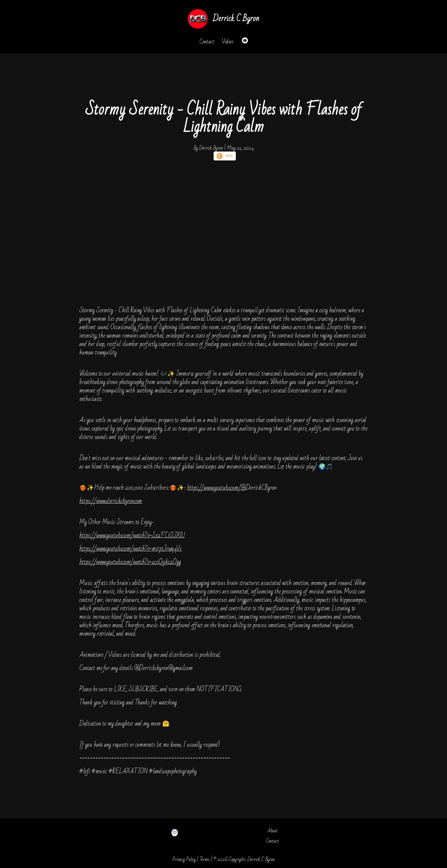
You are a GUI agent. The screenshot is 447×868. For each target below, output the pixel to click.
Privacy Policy (184, 859)
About (272, 831)
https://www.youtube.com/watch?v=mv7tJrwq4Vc (131, 549)
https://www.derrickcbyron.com (111, 501)
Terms (205, 859)
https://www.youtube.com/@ (216, 488)
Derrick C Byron (236, 19)
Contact (207, 42)
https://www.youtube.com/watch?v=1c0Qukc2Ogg (130, 562)
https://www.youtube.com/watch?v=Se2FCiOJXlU (132, 535)
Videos (228, 42)
